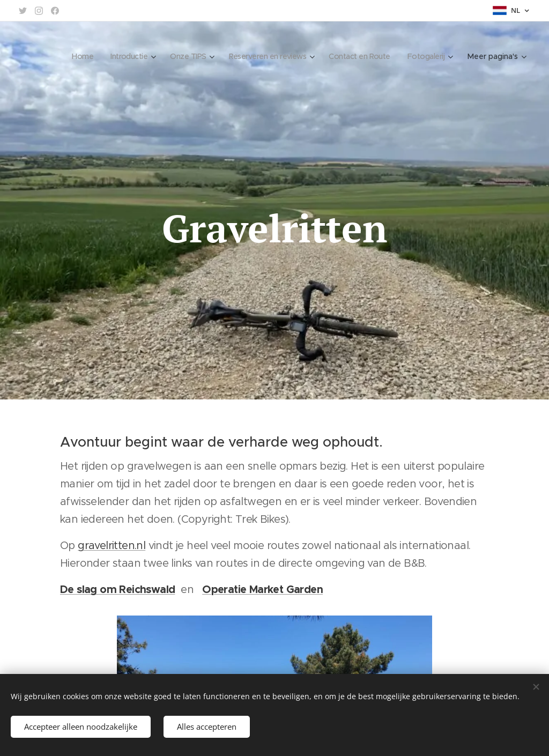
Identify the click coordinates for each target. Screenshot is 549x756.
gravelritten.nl (112, 546)
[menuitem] (66, 56)
